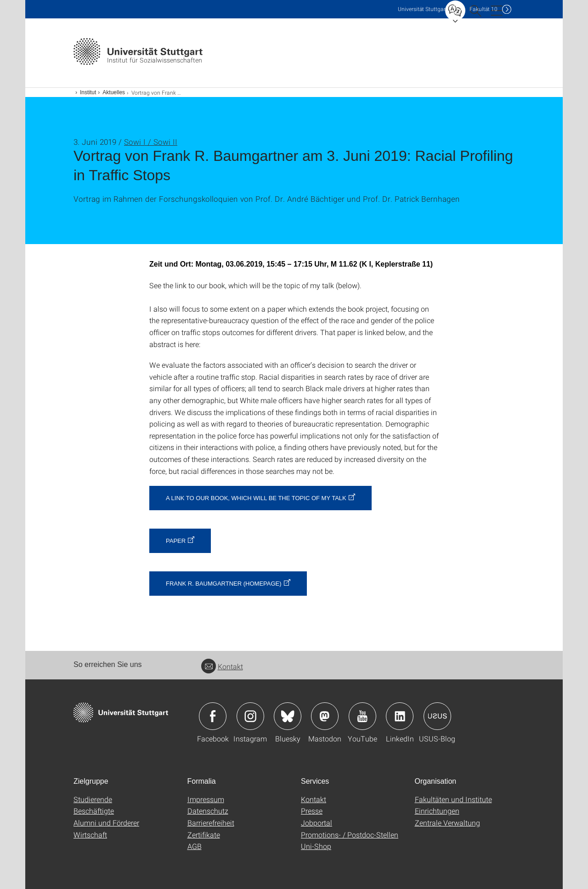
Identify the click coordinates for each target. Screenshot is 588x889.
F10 (483, 9)
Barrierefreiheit (211, 823)
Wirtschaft (90, 835)
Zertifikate (204, 835)
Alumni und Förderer (106, 823)
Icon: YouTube (362, 716)
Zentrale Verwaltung (447, 823)
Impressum (206, 799)
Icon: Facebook (213, 716)
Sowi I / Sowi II (151, 142)
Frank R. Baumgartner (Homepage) (224, 584)
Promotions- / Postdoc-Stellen (350, 835)
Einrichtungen (437, 811)
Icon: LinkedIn (400, 716)
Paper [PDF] (176, 541)
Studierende (93, 799)
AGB (195, 846)
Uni (423, 9)
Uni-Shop (316, 846)
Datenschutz (208, 811)
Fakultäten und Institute (453, 799)
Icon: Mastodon (325, 716)
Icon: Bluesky (288, 716)
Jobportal (317, 823)
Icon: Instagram (250, 716)
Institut (88, 92)
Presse (312, 811)
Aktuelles (114, 92)
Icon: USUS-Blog (437, 716)
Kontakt (222, 666)
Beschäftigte (94, 811)
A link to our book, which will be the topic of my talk (256, 498)
